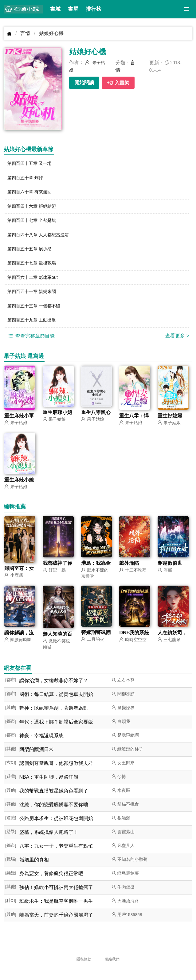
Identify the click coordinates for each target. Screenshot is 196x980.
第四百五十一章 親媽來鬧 (35, 299)
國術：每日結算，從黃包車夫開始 (56, 704)
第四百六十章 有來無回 (33, 194)
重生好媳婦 (170, 425)
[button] (187, 9)
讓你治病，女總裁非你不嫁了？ (54, 691)
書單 (73, 9)
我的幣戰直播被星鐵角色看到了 (54, 801)
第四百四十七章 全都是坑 (35, 224)
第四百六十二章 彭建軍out (36, 284)
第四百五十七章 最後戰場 (35, 269)
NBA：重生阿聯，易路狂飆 (49, 787)
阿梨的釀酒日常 (37, 760)
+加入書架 (118, 83)
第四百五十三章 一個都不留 (37, 314)
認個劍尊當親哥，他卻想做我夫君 (56, 773)
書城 (55, 9)
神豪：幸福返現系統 (41, 746)
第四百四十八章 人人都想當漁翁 (42, 239)
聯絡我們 (112, 969)
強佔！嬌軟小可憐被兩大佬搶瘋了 (56, 897)
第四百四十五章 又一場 (33, 164)
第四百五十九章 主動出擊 (35, 329)
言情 (25, 33)
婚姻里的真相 (34, 870)
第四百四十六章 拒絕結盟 (35, 209)
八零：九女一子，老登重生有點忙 (56, 856)
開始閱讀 (84, 83)
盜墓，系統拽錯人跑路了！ (49, 842)
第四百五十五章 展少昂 (33, 254)
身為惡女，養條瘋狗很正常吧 (51, 884)
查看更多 (177, 345)
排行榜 (94, 9)
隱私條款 (84, 969)
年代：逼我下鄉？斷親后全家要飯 (56, 732)
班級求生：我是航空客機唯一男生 (56, 911)
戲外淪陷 (129, 573)
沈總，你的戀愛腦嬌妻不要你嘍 (54, 815)
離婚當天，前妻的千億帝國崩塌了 (56, 925)
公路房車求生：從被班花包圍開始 (56, 828)
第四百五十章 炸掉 (28, 179)
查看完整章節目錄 (31, 345)
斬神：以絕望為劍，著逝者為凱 (54, 718)
